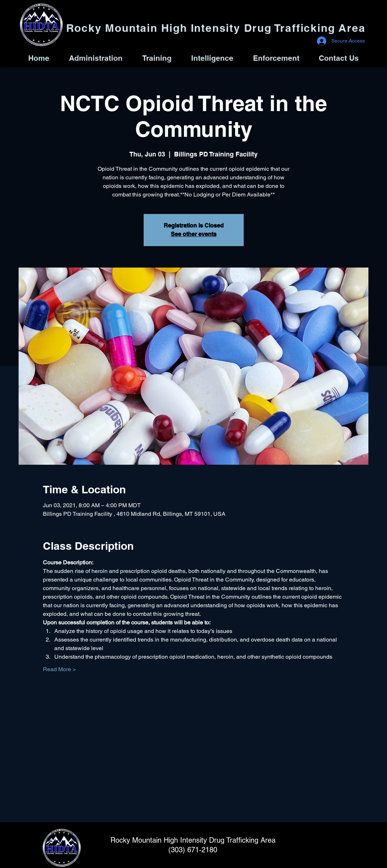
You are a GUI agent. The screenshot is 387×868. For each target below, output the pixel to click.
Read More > (59, 669)
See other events (194, 234)
